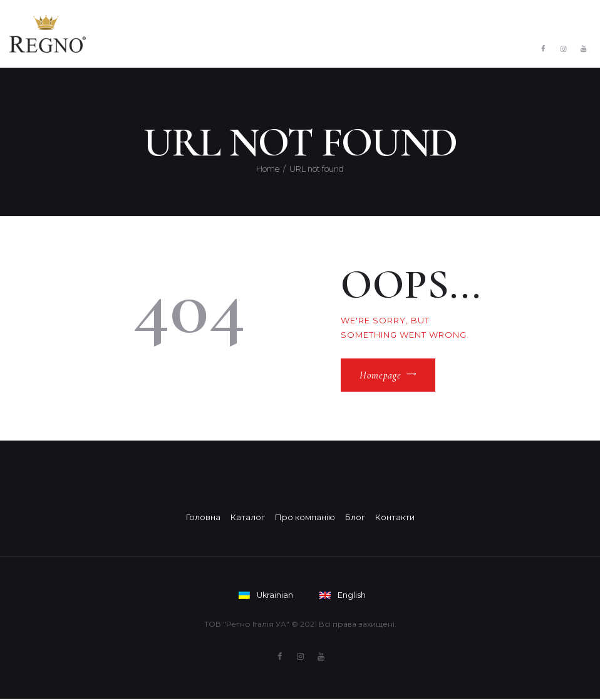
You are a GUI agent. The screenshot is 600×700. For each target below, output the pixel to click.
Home (268, 169)
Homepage (381, 375)
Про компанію (305, 517)
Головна (203, 517)
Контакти (395, 517)
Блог (355, 517)
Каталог (248, 517)
